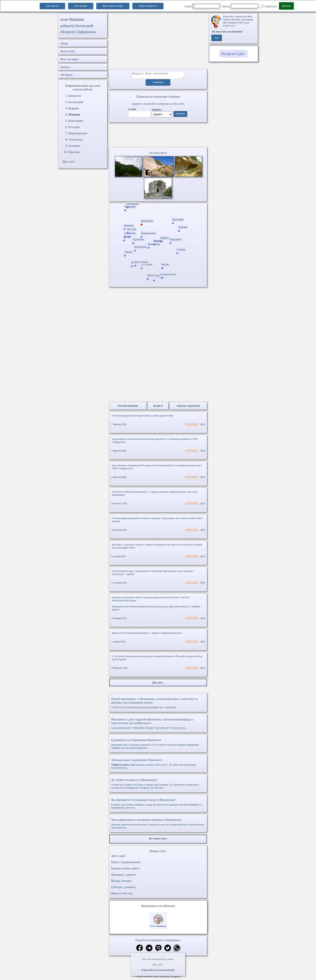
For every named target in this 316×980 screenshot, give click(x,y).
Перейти (180, 115)
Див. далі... (158, 964)
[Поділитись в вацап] (177, 950)
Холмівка (74, 146)
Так (217, 38)
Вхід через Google (113, 6)
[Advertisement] (158, 41)
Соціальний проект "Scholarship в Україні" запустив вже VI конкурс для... (158, 725)
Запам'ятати (269, 6)
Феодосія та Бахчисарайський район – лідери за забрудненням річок (147, 634)
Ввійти (286, 6)
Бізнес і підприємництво (126, 863)
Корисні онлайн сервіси (125, 870)
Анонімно (158, 84)
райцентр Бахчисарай (77, 26)
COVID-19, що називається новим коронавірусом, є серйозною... (158, 704)
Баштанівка (76, 121)
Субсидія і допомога (123, 888)
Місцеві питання (121, 882)
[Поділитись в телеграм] (149, 950)
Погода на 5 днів (233, 54)
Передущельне (78, 133)
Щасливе (74, 152)
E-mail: (202, 6)
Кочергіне (75, 96)
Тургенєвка (75, 139)
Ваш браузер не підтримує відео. (158, 136)
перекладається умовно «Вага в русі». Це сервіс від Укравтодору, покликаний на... (158, 765)
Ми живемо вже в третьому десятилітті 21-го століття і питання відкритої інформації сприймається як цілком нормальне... (158, 745)
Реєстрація (81, 6)
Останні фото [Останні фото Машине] (158, 154)
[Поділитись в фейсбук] (140, 949)
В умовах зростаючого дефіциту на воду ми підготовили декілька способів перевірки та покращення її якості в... (158, 805)
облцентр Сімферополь (78, 32)
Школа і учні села (122, 895)
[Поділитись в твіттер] (168, 950)
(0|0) (203, 425)
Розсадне (74, 127)
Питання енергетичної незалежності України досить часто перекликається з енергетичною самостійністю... (158, 825)
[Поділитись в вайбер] (158, 950)
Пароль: (240, 6)
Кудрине (74, 108)
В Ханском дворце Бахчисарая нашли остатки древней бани (143, 417)
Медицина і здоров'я (123, 876)
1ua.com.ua (52, 6)
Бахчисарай (76, 102)
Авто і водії (118, 857)
